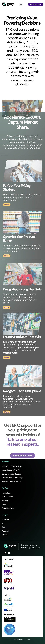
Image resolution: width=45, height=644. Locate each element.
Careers (5, 535)
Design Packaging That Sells (11, 474)
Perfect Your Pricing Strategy (12, 466)
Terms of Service (8, 497)
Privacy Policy (7, 493)
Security (5, 500)
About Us (5, 531)
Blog (3, 527)
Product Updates (8, 508)
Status (4, 504)
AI (3, 523)
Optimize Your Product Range (12, 478)
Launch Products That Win (11, 470)
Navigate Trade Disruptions (11, 481)
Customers (6, 520)
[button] (21, 4)
